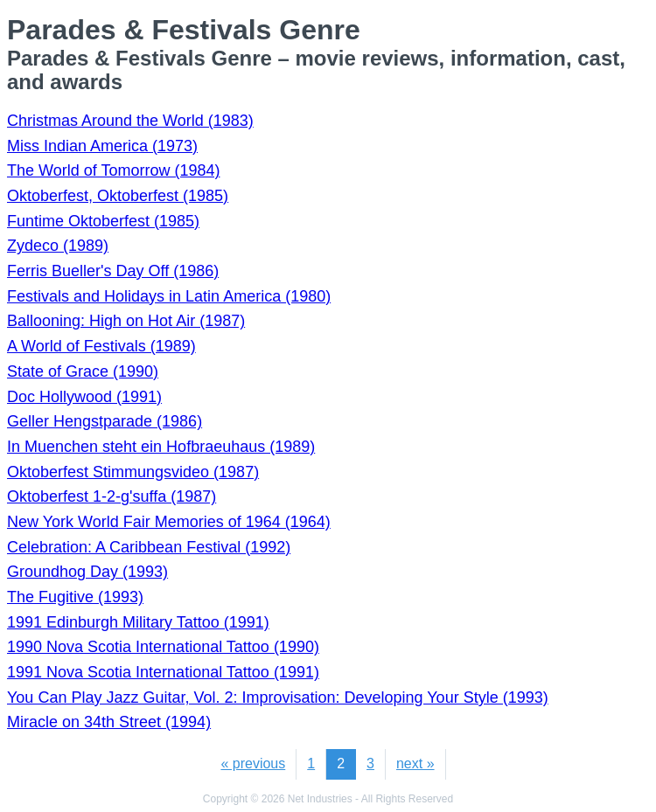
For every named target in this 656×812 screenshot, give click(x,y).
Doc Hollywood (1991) (84, 397)
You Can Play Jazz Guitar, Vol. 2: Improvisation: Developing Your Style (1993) (278, 697)
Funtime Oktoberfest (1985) (103, 221)
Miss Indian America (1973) (102, 146)
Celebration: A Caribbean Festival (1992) (149, 547)
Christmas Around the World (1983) (130, 121)
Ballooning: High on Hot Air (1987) (126, 321)
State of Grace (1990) (83, 371)
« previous (253, 763)
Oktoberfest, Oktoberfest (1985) (118, 196)
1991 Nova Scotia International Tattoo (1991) (163, 672)
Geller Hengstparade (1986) (105, 421)
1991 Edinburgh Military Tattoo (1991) (138, 622)
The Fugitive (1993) (75, 597)
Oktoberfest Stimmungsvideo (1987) (133, 472)
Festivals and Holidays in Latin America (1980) (169, 296)
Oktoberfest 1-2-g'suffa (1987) (112, 496)
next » (415, 763)
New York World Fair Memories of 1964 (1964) (169, 522)
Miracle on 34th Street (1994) (109, 722)
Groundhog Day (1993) (87, 572)
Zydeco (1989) (58, 246)
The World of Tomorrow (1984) (113, 170)
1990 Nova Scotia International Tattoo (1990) (163, 647)
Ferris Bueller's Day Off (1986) (113, 271)
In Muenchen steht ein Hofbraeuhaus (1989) (161, 447)
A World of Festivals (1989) (101, 346)
